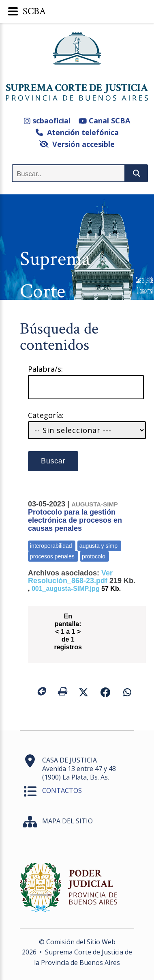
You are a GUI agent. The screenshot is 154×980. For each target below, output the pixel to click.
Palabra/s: (45, 369)
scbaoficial (47, 121)
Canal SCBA (104, 121)
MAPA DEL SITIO (67, 821)
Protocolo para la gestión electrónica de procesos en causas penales (75, 517)
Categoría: (46, 415)
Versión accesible (77, 144)
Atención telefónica (77, 132)
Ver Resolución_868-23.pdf (70, 577)
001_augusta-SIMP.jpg (66, 589)
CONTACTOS (62, 790)
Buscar (53, 461)
